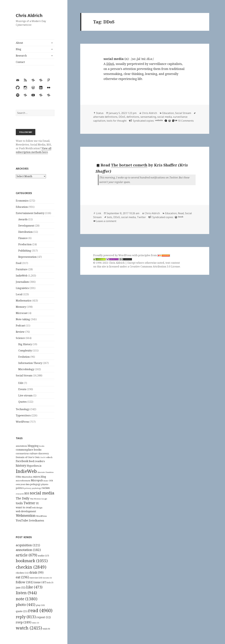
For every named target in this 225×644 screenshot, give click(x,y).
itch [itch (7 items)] (50, 583)
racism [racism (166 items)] (46, 488)
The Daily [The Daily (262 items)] (23, 498)
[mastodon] (173, 121)
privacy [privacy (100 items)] (28, 488)
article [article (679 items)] (27, 555)
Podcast (20, 326)
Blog (19, 49)
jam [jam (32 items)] (21, 587)
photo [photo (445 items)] (26, 605)
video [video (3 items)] (35, 623)
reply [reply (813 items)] (26, 617)
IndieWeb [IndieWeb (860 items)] (26, 471)
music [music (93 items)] (46, 481)
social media (165, 117)
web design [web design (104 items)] (37, 508)
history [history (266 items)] (21, 465)
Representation (27, 257)
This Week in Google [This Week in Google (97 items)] (39, 499)
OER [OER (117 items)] (51, 481)
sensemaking (148, 117)
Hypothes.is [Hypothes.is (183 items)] (34, 466)
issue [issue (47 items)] (40, 582)
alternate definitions (105, 117)
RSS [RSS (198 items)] (27, 493)
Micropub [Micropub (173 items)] (37, 480)
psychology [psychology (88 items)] (36, 488)
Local (19, 294)
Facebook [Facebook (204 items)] (22, 461)
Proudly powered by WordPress (113, 255)
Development (26, 226)
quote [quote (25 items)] (22, 611)
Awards (23, 219)
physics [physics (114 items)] (45, 484)
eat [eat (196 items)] (22, 577)
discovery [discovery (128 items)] (44, 453)
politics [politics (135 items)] (20, 488)
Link (99, 213)
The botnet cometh (129, 165)
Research (21, 56)
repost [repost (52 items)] (44, 617)
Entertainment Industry (30, 213)
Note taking (23, 319)
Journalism (22, 282)
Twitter (141, 217)
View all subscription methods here (34, 150)
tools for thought (117, 121)
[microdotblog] (165, 121)
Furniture (22, 269)
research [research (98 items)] (20, 494)
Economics (22, 201)
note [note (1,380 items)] (27, 599)
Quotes (22, 402)
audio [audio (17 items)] (43, 555)
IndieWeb (22, 276)
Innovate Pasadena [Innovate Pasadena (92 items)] (46, 472)
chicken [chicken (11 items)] (22, 573)
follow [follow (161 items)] (25, 582)
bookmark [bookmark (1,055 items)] (32, 561)
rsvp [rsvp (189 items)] (24, 622)
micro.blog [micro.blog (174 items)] (40, 477)
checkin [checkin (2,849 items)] (31, 567)
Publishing (25, 251)
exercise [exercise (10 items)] (36, 578)
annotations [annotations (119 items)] (21, 446)
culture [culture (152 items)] (34, 453)
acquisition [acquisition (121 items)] (28, 545)
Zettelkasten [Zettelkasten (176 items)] (36, 521)
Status (100, 113)
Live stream (25, 395)
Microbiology (26, 369)
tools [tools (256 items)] (19, 503)
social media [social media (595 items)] (42, 493)
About (19, 43)
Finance (23, 238)
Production (25, 244)
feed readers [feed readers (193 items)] (37, 461)
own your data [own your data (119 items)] (23, 484)
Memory (21, 307)
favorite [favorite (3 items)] (47, 578)
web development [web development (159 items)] (26, 511)
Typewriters (23, 415)
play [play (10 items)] (40, 605)
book (181, 217)
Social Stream (24, 375)
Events (22, 389)
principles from (154, 255)
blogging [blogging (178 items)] (33, 446)
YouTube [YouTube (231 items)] (22, 520)
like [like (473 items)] (34, 587)
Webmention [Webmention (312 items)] (26, 516)
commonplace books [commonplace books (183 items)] (29, 450)
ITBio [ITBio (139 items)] (19, 477)
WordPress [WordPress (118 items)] (41, 516)
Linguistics (22, 288)
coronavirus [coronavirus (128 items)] (22, 453)
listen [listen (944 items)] (26, 593)
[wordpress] (169, 121)
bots (110, 217)
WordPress (22, 422)
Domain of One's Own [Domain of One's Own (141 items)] (28, 457)
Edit (21, 383)
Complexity (25, 350)
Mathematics (24, 301)
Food (19, 263)
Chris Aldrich (29, 15)
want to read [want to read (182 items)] (24, 507)
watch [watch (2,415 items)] (29, 628)
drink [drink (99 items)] (36, 572)
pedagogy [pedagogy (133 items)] (35, 484)
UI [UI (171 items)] (37, 503)
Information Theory (30, 363)
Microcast (22, 313)
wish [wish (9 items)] (46, 629)
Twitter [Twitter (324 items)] (29, 503)
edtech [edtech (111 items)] (49, 457)
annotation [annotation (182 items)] (28, 550)
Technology (23, 409)
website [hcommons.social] (159, 120)
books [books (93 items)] (42, 446)
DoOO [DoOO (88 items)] (43, 457)
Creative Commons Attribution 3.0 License (155, 266)
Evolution (24, 357)
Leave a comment (106, 221)
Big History (25, 344)
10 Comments (186, 121)
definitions (133, 117)
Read (181, 213)
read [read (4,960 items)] (40, 610)
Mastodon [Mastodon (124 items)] (27, 477)
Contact (20, 62)
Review (20, 332)
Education (22, 207)
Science (20, 338)
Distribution (25, 232)
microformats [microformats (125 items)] (23, 481)
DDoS (122, 117)
